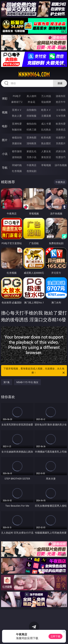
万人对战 (46, 96)
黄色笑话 (46, 157)
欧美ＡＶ (46, 110)
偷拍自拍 (31, 124)
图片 (5, 140)
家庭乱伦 (31, 151)
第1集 (7, 382)
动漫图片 (61, 137)
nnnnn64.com (34, 74)
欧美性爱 (61, 124)
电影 (5, 126)
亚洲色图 (31, 137)
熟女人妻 (17, 116)
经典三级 (31, 130)
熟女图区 (46, 143)
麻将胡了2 (17, 102)
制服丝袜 (17, 130)
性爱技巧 (61, 157)
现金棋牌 (46, 102)
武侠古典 (61, 151)
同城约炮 (17, 165)
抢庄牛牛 (61, 102)
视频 (5, 112)
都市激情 (17, 151)
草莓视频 (46, 165)
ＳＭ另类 (61, 116)
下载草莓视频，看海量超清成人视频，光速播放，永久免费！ (34, 371)
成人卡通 (46, 124)
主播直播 (46, 116)
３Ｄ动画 (61, 110)
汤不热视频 (61, 165)
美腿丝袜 (17, 143)
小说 (5, 154)
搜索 (60, 83)
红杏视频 (17, 171)
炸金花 (31, 102)
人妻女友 (46, 151)
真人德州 (31, 96)
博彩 (5, 98)
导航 (5, 168)
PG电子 (17, 96)
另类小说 (31, 157)
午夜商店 (31, 165)
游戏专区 (61, 96)
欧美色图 (46, 137)
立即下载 (55, 636)
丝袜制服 (31, 116)
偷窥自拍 (17, 137)
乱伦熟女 (46, 130)
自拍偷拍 (31, 110)
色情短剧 (31, 171)
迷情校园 (17, 157)
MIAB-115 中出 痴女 (27, 382)
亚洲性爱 (17, 124)
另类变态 (61, 130)
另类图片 (61, 143)
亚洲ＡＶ (17, 110)
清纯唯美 (31, 143)
